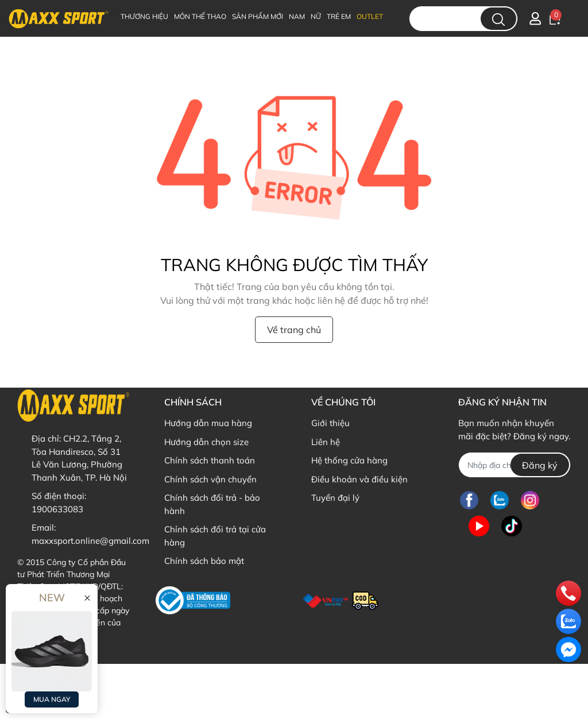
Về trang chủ (294, 330)
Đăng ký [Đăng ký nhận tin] (540, 465)
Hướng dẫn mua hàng (208, 423)
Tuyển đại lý (335, 498)
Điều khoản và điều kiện (359, 479)
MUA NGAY (52, 699)
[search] (498, 19)
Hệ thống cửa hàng (349, 460)
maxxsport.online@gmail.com (90, 541)
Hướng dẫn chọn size (206, 442)
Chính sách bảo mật (204, 561)
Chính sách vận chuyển (210, 479)
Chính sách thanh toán (210, 460)
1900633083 (57, 509)
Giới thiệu (330, 423)
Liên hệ (326, 442)
